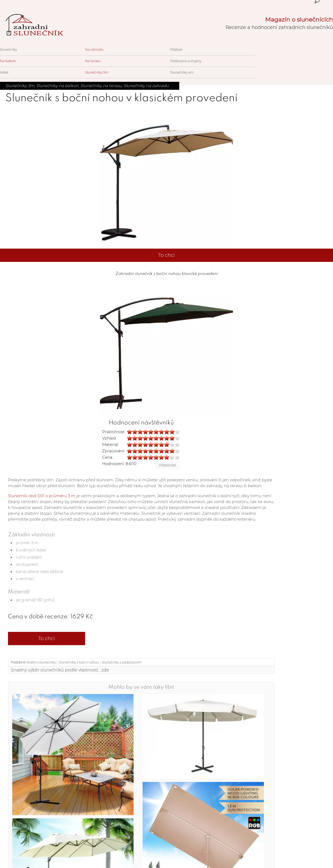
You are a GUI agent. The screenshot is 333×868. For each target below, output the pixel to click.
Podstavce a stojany (186, 61)
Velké (4, 72)
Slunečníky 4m (182, 72)
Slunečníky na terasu (101, 86)
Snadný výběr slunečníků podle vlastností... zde (60, 670)
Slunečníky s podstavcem (122, 662)
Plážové (176, 50)
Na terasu (93, 61)
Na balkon (8, 61)
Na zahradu (94, 50)
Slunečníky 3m (97, 72)
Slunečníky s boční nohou (79, 662)
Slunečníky (9, 50)
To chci (166, 255)
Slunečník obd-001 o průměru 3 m (42, 496)
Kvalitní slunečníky (41, 662)
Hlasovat (168, 465)
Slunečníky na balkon (57, 86)
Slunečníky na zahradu (146, 86)
